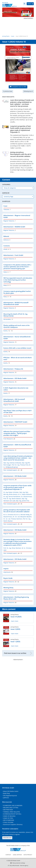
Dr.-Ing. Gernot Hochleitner (12, 497)
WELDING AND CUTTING (11, 808)
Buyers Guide (8, 578)
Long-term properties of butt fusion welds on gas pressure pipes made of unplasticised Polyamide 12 (21, 129)
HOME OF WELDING (9, 816)
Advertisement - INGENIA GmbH (14, 227)
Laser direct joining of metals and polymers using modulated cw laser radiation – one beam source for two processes (22, 103)
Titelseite (6, 209)
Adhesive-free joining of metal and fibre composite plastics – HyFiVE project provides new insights (17, 433)
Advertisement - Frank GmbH (13, 255)
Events (6, 331)
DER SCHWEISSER (9, 820)
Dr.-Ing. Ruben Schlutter (11, 492)
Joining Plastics (6, 36)
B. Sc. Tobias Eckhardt (25, 494)
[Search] (24, 4)
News (5, 272)
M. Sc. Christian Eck (10, 515)
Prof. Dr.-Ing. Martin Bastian (12, 499)
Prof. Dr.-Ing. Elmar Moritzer (12, 548)
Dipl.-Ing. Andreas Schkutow (12, 463)
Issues (13, 36)
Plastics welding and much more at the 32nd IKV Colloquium (17, 326)
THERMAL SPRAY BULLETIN (11, 812)
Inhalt (5, 249)
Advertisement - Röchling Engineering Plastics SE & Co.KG (16, 598)
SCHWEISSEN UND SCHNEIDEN (13, 805)
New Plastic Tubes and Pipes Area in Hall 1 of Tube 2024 (18, 412)
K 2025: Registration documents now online (16, 389)
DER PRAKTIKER (8, 810)
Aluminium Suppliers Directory (13, 824)
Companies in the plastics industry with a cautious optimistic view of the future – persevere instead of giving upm (17, 267)
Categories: (6, 184)
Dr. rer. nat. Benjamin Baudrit (22, 517)
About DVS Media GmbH (11, 791)
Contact (8, 855)
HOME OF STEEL (8, 818)
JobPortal (6, 798)
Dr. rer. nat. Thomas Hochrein (13, 519)
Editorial (6, 236)
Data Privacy (28, 855)
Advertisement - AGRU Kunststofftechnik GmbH (17, 446)
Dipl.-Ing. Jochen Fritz (23, 501)
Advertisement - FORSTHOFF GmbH (15, 422)
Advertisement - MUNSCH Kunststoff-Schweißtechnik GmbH (16, 303)
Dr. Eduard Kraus (27, 497)
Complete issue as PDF (18, 87)
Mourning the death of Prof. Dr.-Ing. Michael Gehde (16, 315)
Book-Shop (6, 793)
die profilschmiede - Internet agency (19, 865)
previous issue (8, 91)
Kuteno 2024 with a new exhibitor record (17, 348)
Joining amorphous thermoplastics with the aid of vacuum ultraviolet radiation (21, 154)
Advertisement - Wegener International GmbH (17, 216)
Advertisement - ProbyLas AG (13, 369)
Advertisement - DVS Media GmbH (15, 378)
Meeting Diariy (8, 588)
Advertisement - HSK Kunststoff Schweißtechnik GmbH (14, 400)
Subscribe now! (7, 838)
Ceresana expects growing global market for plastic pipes (17, 292)
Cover (5, 206)
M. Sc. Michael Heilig (23, 515)
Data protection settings (19, 863)
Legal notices (17, 855)
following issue (28, 91)
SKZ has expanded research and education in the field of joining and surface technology (18, 280)
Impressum (7, 572)
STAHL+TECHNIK (8, 822)
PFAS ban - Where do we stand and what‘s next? (18, 358)
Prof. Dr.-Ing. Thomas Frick (20, 465)
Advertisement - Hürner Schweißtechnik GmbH (17, 338)
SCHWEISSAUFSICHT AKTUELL (12, 814)
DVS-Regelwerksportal (10, 796)
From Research (8, 439)
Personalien (7, 319)
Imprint (6, 569)
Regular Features (9, 221)
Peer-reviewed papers (10, 470)
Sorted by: (6, 193)
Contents (7, 246)
